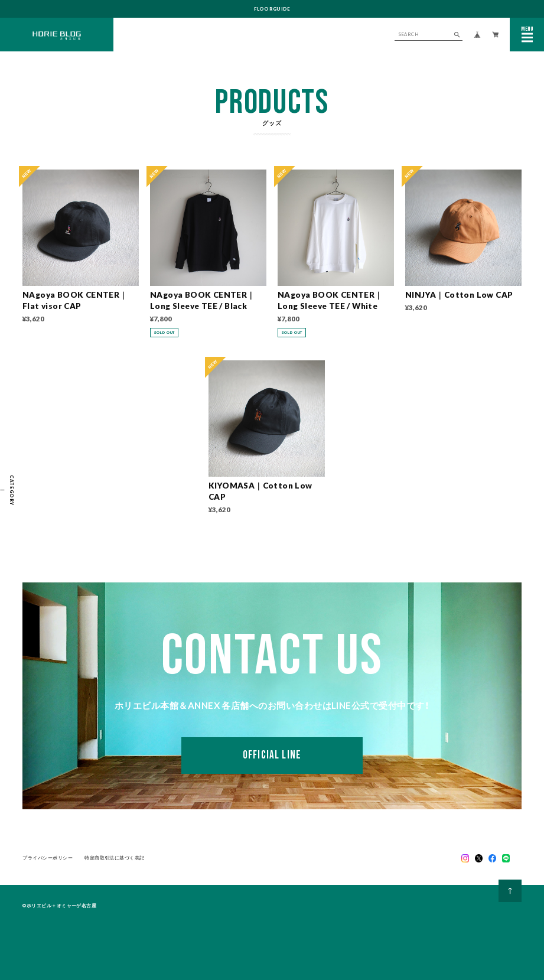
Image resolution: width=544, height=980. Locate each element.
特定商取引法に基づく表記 (114, 859)
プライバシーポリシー (48, 859)
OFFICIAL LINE (272, 758)
